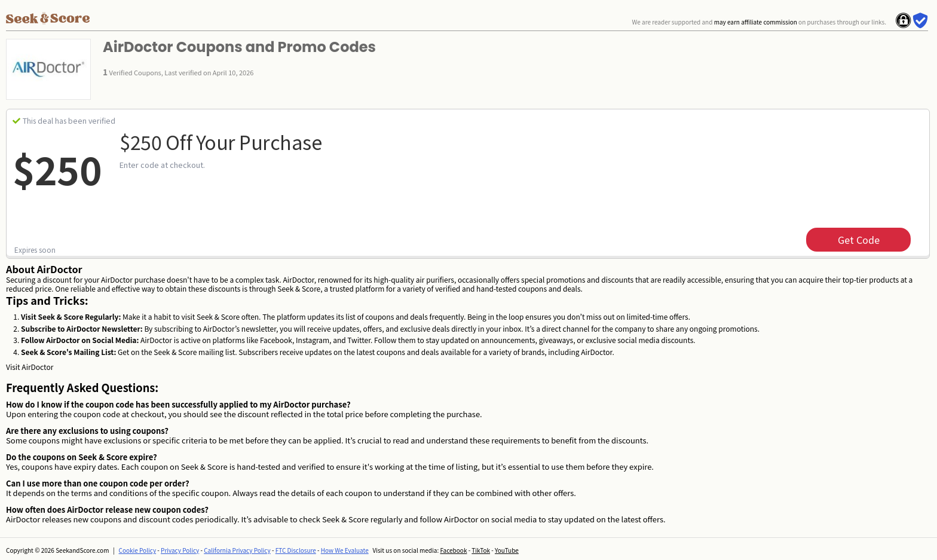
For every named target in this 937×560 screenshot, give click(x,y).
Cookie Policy (138, 550)
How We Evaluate (345, 550)
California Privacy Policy (237, 550)
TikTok (481, 550)
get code (859, 240)
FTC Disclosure (296, 550)
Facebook (453, 550)
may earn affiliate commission (756, 22)
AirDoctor (37, 367)
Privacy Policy (180, 550)
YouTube (507, 550)
